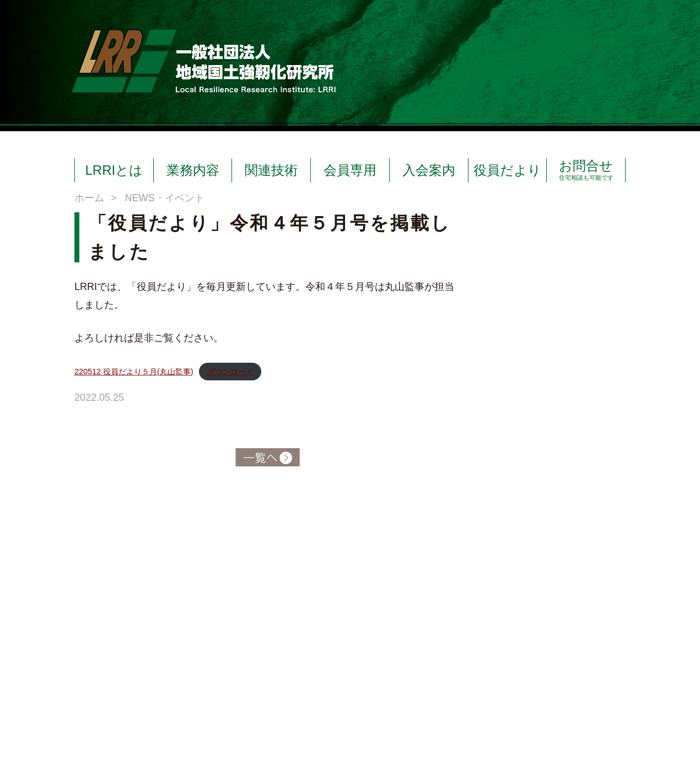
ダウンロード (230, 372)
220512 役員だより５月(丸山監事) (134, 372)
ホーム (89, 198)
